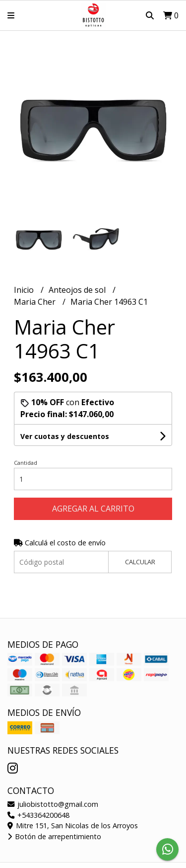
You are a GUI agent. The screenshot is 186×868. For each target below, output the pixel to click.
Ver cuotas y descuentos (65, 436)
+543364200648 (38, 815)
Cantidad (26, 463)
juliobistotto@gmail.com (53, 804)
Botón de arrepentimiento (54, 836)
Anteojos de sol (78, 290)
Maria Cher (36, 302)
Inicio (25, 290)
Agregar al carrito (93, 509)
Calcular (140, 562)
